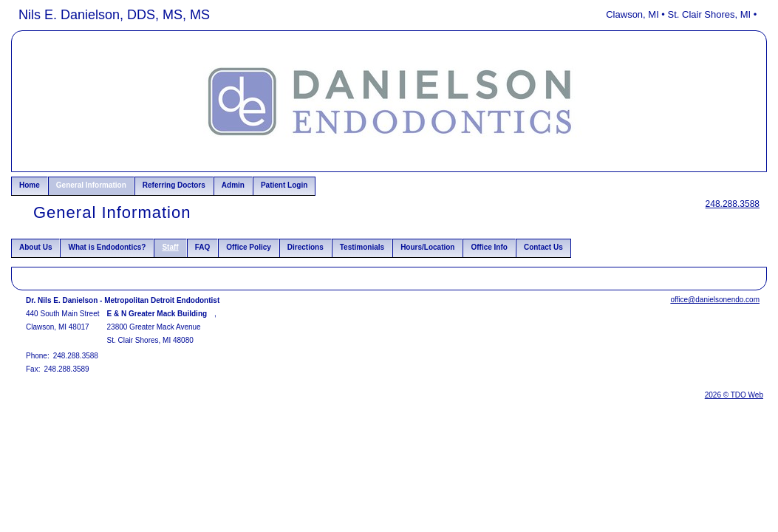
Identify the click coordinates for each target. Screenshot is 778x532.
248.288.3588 (733, 204)
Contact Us (543, 247)
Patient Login (284, 185)
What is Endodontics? (107, 247)
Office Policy (249, 247)
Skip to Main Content (52, 13)
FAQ (203, 247)
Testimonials (362, 247)
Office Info (489, 247)
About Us (35, 247)
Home (30, 185)
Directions (306, 247)
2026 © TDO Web (734, 395)
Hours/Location (427, 247)
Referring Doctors (174, 185)
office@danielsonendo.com (715, 300)
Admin (233, 185)
